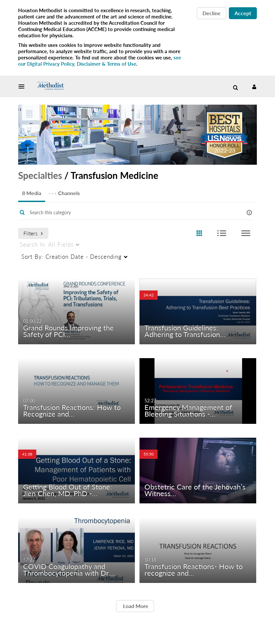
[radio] (199, 234)
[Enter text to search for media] (128, 213)
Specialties (40, 175)
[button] (23, 86)
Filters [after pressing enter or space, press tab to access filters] (33, 233)
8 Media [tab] (32, 193)
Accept (243, 13)
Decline (212, 13)
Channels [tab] (64, 191)
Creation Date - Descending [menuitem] (72, 257)
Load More (135, 606)
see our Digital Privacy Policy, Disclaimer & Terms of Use (100, 61)
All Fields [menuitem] (47, 244)
